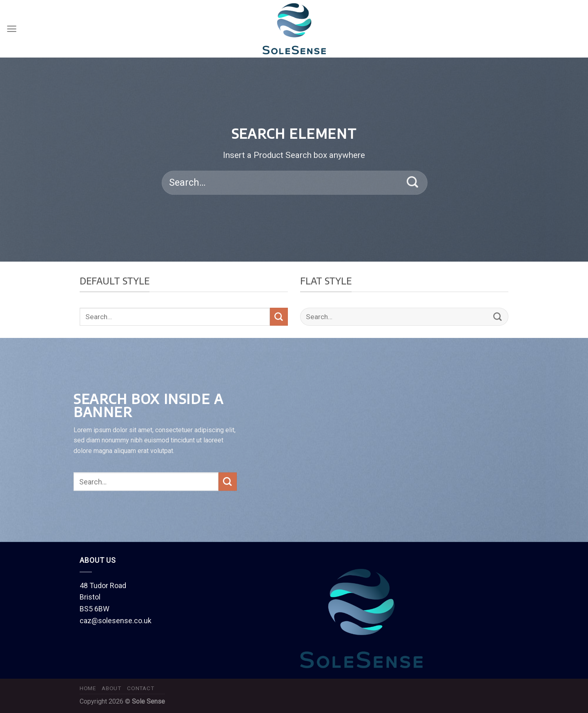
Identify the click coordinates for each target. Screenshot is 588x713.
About (111, 688)
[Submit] (413, 183)
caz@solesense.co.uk (116, 621)
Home (88, 688)
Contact (140, 688)
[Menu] (12, 29)
